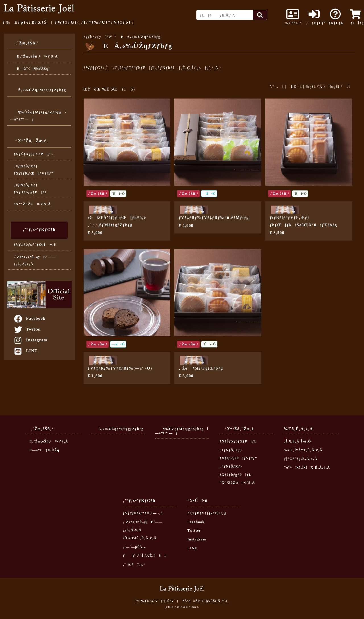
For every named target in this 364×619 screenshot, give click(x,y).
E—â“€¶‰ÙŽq (31, 68)
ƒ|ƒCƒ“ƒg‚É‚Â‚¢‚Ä (301, 459)
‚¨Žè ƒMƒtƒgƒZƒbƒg (201, 368)
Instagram (30, 340)
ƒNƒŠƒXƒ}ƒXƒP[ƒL (33, 154)
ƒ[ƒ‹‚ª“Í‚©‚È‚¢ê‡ (145, 556)
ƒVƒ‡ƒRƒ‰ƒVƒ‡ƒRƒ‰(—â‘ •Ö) (120, 368)
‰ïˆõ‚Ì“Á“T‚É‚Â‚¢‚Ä (303, 450)
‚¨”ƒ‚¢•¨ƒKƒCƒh (39, 229)
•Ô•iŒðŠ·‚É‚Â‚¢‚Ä (140, 538)
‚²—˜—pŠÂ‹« (135, 547)
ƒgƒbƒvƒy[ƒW (98, 37)
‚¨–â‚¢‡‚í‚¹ (134, 564)
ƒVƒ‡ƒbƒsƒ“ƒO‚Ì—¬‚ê (35, 244)
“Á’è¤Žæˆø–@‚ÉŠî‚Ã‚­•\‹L (206, 601)
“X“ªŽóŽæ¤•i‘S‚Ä (32, 204)
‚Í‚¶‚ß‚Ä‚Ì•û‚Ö (298, 441)
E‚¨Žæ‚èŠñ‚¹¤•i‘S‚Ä (36, 56)
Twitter (27, 329)
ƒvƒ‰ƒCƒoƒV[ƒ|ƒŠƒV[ (157, 601)
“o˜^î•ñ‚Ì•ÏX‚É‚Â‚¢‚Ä (307, 468)
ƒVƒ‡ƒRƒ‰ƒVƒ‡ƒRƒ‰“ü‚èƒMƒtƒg (214, 218)
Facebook (30, 318)
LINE (25, 351)
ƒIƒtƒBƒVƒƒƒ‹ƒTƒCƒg (207, 513)
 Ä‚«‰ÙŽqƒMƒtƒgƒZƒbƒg (38, 90)
